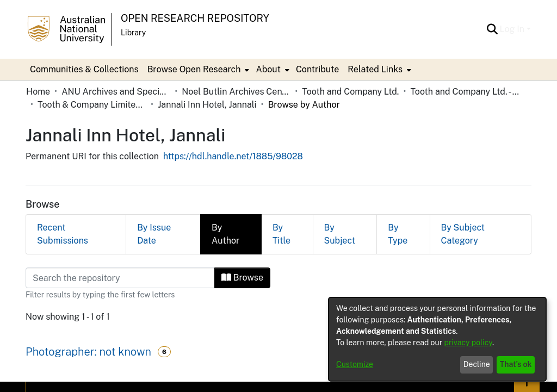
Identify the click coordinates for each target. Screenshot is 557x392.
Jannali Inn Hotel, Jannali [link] (207, 105)
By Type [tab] (398, 234)
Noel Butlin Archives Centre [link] (236, 92)
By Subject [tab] (340, 234)
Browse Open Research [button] (194, 69)
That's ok (516, 364)
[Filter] (120, 278)
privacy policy (468, 343)
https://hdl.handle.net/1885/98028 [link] (233, 156)
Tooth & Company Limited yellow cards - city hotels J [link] (92, 105)
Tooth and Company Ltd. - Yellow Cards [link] (465, 92)
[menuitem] (197, 70)
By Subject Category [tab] (463, 234)
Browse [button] (242, 278)
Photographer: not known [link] (88, 352)
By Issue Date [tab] (154, 234)
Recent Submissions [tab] (63, 234)
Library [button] (133, 33)
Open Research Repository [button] (195, 18)
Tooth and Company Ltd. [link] (350, 92)
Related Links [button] (375, 69)
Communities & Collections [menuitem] (84, 69)
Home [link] (38, 92)
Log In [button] (513, 29)
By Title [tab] (281, 234)
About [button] (268, 69)
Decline (477, 364)
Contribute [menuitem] (317, 69)
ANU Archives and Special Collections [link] (116, 92)
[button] (493, 29)
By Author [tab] (225, 234)
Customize (355, 364)
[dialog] (437, 339)
